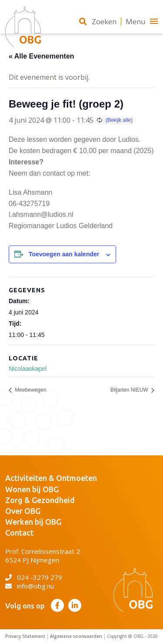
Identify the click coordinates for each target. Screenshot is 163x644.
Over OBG (23, 511)
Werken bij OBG (33, 522)
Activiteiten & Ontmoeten (51, 478)
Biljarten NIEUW (130, 390)
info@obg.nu (30, 586)
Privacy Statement (25, 636)
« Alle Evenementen (42, 56)
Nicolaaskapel (28, 369)
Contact (19, 533)
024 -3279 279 (34, 577)
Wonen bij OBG (32, 489)
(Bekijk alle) (119, 120)
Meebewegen (30, 390)
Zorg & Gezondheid (40, 500)
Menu (142, 21)
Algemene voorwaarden (76, 636)
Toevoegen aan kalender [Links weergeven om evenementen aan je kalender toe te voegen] (64, 254)
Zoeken (98, 21)
